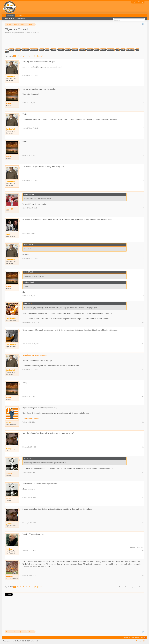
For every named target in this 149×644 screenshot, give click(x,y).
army (11, 50)
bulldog (61, 50)
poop (96, 50)
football (75, 50)
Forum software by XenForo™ (20, 641)
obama (90, 50)
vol (137, 50)
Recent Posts (21, 18)
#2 (144, 103)
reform (103, 50)
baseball (25, 50)
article (18, 50)
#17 (143, 498)
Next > (40, 56)
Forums (11, 15)
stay (123, 50)
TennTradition (27, 344)
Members (21, 15)
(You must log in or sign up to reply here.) (132, 587)
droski (24, 233)
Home (137, 638)
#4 (144, 155)
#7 (144, 233)
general (82, 50)
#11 (143, 344)
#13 (143, 396)
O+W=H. (9, 104)
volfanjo (9, 473)
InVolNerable (27, 322)
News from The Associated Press (35, 355)
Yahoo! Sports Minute (31, 418)
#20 (143, 575)
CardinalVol (28, 33)
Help (133, 638)
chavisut (25, 551)
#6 (144, 208)
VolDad (25, 422)
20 (36, 56)
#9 (144, 296)
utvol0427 (9, 209)
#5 (144, 181)
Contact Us (126, 638)
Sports (16, 33)
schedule (111, 50)
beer (41, 50)
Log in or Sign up (138, 2)
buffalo (53, 50)
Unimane (9, 576)
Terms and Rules (141, 641)
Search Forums (9, 18)
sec (118, 50)
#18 (143, 523)
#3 (144, 128)
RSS (145, 638)
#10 (143, 322)
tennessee (130, 50)
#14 (143, 422)
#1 (144, 75)
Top (141, 638)
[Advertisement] (51, 41)
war (7, 52)
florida (68, 50)
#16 (143, 472)
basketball (34, 50)
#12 (143, 369)
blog (47, 50)
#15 (143, 447)
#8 (144, 258)
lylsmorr (25, 447)
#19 (143, 551)
